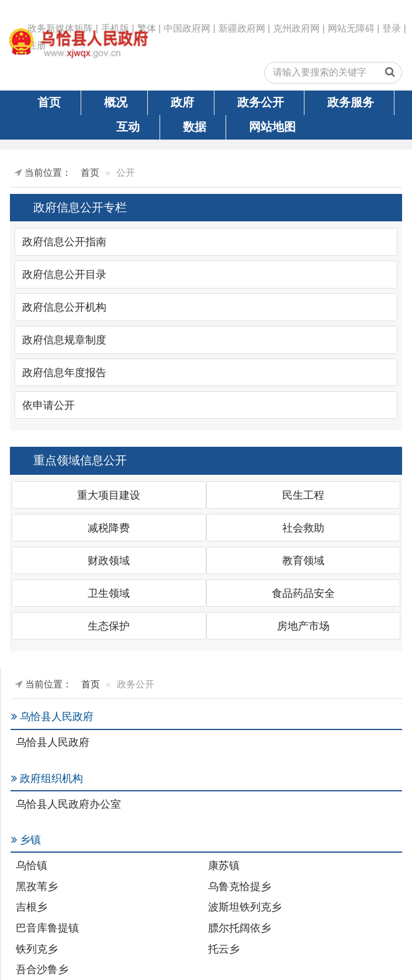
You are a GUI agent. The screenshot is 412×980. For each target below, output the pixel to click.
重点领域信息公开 (80, 460)
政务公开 (261, 102)
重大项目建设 (109, 495)
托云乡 (224, 949)
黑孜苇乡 (37, 887)
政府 (182, 102)
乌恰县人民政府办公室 (68, 804)
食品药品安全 (303, 593)
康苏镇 (224, 866)
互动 (128, 127)
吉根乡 (32, 907)
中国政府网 (187, 28)
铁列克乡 (37, 949)
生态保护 (109, 626)
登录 (392, 28)
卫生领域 (109, 593)
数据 (195, 127)
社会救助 (303, 528)
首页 (49, 102)
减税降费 (109, 528)
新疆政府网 (242, 28)
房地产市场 (303, 626)
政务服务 (351, 102)
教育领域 (303, 561)
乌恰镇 (32, 866)
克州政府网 (296, 28)
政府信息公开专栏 (80, 207)
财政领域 (109, 561)
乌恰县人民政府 (53, 742)
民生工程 (303, 495)
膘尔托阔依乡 (240, 928)
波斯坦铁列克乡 (245, 907)
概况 (116, 102)
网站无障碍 (351, 28)
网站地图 (272, 127)
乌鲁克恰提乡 (240, 887)
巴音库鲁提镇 (47, 928)
